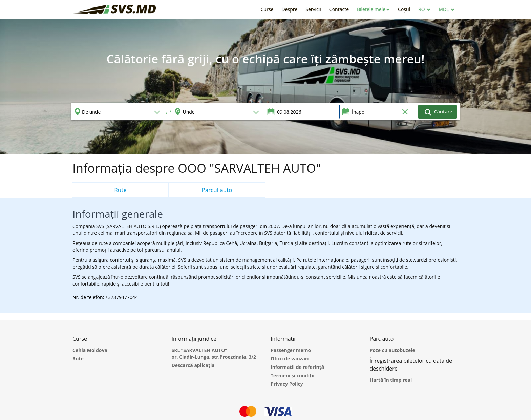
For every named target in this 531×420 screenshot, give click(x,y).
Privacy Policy (287, 384)
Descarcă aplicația (193, 365)
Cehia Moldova (90, 350)
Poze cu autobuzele (392, 350)
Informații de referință (297, 367)
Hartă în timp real (391, 380)
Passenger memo (291, 350)
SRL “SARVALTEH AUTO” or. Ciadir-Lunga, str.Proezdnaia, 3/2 (214, 353)
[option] (265, 86)
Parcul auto (217, 190)
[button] (373, 9)
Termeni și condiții (293, 375)
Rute (120, 190)
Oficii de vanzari (290, 359)
